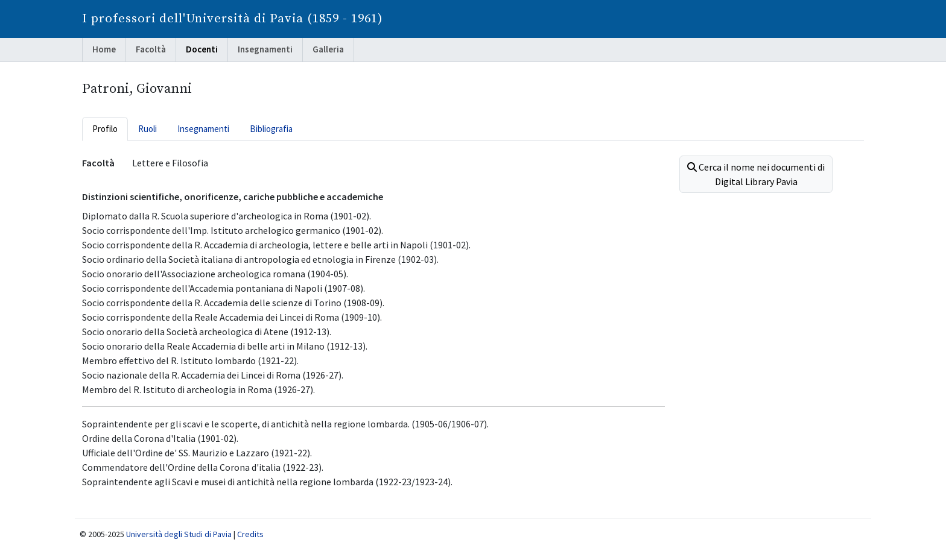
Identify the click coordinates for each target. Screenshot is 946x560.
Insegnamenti (265, 49)
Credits (250, 534)
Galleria (328, 49)
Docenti (202, 49)
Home (104, 49)
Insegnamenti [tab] (203, 129)
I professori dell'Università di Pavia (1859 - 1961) (233, 19)
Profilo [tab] (105, 129)
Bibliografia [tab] (271, 129)
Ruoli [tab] (148, 129)
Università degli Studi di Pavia (179, 534)
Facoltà (151, 49)
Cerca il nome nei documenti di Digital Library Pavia (756, 174)
